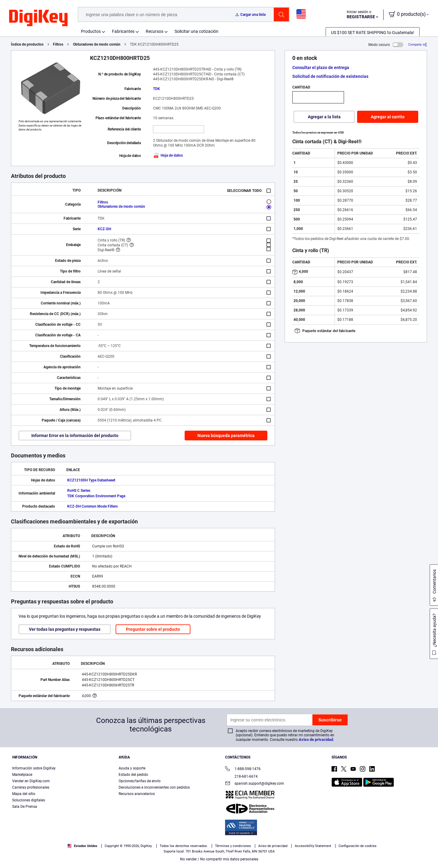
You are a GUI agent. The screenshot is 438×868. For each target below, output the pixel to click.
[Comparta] (418, 45)
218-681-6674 (241, 776)
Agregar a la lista (324, 117)
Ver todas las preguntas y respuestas (65, 629)
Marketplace (22, 775)
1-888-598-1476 (243, 769)
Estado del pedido (133, 775)
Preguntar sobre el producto (153, 629)
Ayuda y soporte (132, 768)
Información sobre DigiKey (34, 768)
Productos (91, 31)
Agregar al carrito (388, 117)
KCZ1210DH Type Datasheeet (91, 480)
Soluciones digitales (29, 800)
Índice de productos (27, 44)
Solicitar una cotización (196, 31)
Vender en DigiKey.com (31, 781)
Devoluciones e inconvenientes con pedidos (154, 787)
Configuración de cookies (358, 846)
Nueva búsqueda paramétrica (226, 436)
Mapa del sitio (24, 794)
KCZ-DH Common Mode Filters (92, 506)
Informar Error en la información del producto (75, 436)
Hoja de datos (168, 155)
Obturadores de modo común (97, 44)
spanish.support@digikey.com (255, 784)
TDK (156, 89)
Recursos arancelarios (137, 794)
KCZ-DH (104, 229)
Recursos (155, 31)
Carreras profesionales (31, 787)
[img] (38, 18)
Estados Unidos (82, 846)
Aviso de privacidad (316, 740)
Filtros (58, 44)
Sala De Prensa (25, 807)
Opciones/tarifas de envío (140, 781)
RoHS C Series (79, 491)
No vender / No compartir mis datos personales (219, 859)
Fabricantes (123, 31)
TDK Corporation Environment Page (96, 496)
